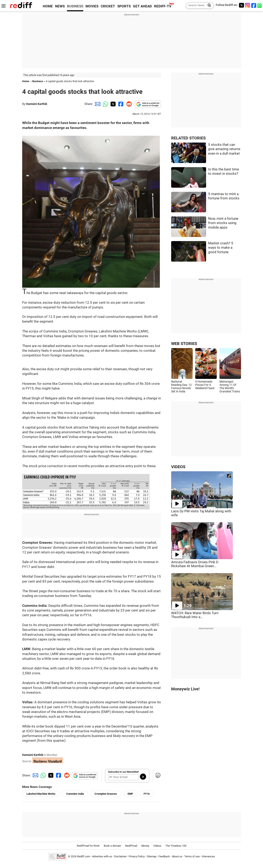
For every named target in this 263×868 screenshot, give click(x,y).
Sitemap (152, 856)
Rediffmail (131, 846)
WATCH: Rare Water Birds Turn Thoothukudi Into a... (195, 615)
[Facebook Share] (120, 104)
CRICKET (108, 6)
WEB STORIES (184, 344)
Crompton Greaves (106, 794)
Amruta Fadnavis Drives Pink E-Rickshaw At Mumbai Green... (195, 564)
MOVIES (92, 6)
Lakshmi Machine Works (41, 794)
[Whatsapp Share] (105, 104)
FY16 (147, 794)
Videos (157, 846)
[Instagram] (248, 5)
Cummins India (75, 794)
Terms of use (192, 856)
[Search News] (208, 6)
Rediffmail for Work (88, 846)
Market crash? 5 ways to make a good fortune (221, 248)
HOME (48, 6)
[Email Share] (97, 104)
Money (145, 846)
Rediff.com (84, 856)
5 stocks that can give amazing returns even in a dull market (224, 149)
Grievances (208, 856)
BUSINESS (75, 6)
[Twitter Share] (113, 104)
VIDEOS (178, 467)
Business (38, 81)
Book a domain (112, 846)
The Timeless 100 (176, 846)
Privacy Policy (137, 856)
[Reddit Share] (128, 104)
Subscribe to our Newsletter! (123, 772)
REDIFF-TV (163, 6)
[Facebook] (254, 5)
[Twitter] (241, 5)
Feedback (164, 856)
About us (177, 856)
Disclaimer (120, 856)
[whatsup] (260, 5)
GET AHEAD (142, 6)
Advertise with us (102, 856)
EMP (130, 794)
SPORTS (124, 6)
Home (26, 81)
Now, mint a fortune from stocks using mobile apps (223, 223)
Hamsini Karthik (37, 104)
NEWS (60, 6)
